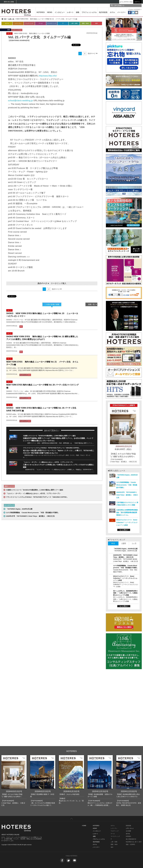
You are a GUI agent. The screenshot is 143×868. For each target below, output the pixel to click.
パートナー (121, 12)
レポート (70, 12)
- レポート (95, 834)
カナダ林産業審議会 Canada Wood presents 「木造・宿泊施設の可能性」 (33, 513)
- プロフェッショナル (98, 839)
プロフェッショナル (89, 12)
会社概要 (128, 831)
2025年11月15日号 (129, 791)
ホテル (112, 12)
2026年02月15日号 (43, 791)
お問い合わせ (130, 828)
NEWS (50, 12)
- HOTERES (96, 826)
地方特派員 (103, 12)
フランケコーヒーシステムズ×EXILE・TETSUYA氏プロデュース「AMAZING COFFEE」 (52, 448)
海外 (97, 23)
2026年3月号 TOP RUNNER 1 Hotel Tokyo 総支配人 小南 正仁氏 (30, 516)
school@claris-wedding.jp (20, 100)
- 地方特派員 (96, 842)
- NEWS (94, 828)
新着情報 (128, 826)
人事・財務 (74, 23)
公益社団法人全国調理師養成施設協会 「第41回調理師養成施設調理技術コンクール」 (127, 512)
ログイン (137, 2)
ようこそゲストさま (126, 2)
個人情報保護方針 (131, 839)
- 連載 (94, 836)
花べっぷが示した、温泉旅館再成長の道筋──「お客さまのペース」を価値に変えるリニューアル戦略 (126, 593)
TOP (5, 19)
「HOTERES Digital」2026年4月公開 (19, 509)
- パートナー (96, 847)
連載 (78, 12)
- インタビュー (96, 831)
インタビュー (60, 12)
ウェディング (29, 23)
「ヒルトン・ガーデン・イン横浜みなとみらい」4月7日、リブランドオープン (48, 462)
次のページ (92, 53)
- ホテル (94, 844)
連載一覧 (91, 304)
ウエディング (115, 831)
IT (63, 23)
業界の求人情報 (9, 2)
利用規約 (128, 836)
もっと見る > (124, 530)
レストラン (18, 23)
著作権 (128, 834)
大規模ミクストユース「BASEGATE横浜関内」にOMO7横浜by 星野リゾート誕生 (49, 436)
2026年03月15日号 (14, 791)
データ (41, 23)
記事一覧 (11, 19)
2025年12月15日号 (100, 791)
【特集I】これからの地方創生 (69, 794)
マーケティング (52, 23)
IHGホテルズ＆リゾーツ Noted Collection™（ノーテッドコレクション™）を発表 (127, 522)
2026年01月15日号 (71, 791)
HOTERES (41, 12)
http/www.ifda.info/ (48, 76)
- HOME (84, 826)
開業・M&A (85, 23)
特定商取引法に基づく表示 (134, 842)
